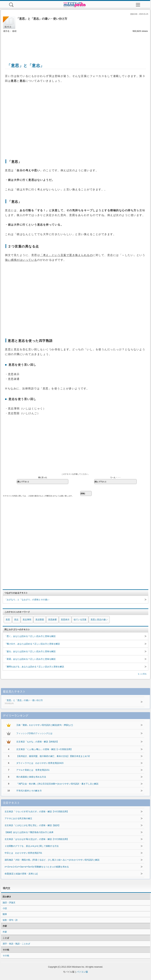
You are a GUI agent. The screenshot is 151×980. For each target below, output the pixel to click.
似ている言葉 (80, 620)
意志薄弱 (27, 620)
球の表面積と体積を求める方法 (31, 777)
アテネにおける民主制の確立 (18, 818)
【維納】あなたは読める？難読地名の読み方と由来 (29, 832)
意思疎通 (52, 620)
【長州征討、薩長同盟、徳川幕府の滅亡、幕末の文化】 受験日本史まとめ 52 (53, 756)
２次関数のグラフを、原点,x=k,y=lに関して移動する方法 (32, 846)
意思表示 (65, 620)
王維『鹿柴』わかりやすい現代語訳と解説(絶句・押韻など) (45, 725)
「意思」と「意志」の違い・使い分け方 (65, 702)
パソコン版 (82, 972)
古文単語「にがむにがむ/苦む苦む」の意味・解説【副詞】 (32, 825)
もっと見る (142, 674)
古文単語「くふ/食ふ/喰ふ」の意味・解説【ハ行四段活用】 (45, 749)
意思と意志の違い (99, 620)
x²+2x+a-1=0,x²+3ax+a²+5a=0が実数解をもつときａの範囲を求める (37, 867)
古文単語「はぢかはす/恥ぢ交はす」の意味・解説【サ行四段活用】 (37, 839)
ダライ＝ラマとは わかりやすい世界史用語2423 (40, 763)
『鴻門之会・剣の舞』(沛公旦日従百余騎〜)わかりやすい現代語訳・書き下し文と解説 (57, 784)
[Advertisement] (76, 44)
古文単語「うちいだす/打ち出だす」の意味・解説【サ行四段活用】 (37, 812)
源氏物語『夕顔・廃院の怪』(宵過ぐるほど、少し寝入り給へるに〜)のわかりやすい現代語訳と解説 (52, 860)
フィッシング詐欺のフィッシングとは (34, 733)
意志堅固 (40, 620)
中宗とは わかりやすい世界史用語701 (23, 853)
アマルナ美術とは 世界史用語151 (33, 770)
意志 (16, 620)
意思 (8, 620)
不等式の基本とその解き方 (29, 791)
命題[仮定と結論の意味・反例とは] (21, 874)
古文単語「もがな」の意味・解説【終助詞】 (38, 742)
